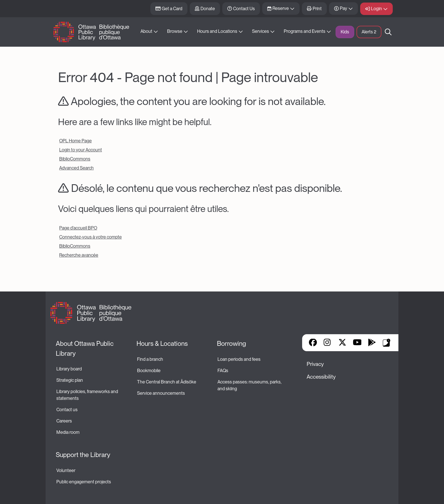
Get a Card (172, 9)
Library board (69, 369)
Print (317, 9)
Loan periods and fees (239, 359)
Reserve (281, 8)
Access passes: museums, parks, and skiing (250, 385)
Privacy (315, 364)
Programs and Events (305, 31)
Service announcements (161, 393)
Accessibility (321, 377)
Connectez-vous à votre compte (90, 237)
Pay (343, 8)
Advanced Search (76, 168)
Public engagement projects (84, 482)
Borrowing (231, 344)
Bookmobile (149, 371)
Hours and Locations (217, 31)
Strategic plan (70, 380)
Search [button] (388, 32)
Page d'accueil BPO (78, 228)
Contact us (67, 410)
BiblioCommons (75, 159)
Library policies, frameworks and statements (88, 395)
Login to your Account (81, 150)
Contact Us (244, 9)
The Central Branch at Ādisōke (167, 382)
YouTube (357, 343)
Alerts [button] (369, 32)
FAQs (223, 371)
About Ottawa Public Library (85, 348)
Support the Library (83, 455)
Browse (175, 31)
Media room (68, 432)
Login (376, 9)
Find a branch (150, 359)
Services (261, 31)
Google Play (372, 343)
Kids (345, 32)
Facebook (313, 343)
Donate (208, 9)
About (146, 31)
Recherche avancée (79, 255)
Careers (64, 421)
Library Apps (387, 343)
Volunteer (66, 470)
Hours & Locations (162, 344)
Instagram (328, 343)
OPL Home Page (75, 141)
